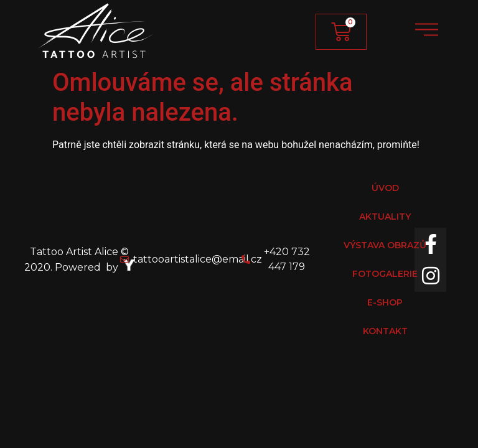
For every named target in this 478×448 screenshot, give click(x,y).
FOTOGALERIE (385, 274)
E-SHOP (385, 302)
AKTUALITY (385, 217)
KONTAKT (385, 331)
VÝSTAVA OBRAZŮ (385, 245)
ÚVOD (385, 188)
